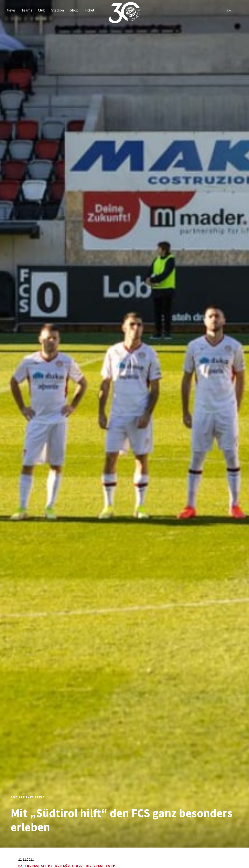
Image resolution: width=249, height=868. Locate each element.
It (235, 10)
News (11, 10)
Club (42, 10)
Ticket (89, 10)
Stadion (58, 10)
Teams (27, 10)
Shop (74, 10)
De (229, 10)
